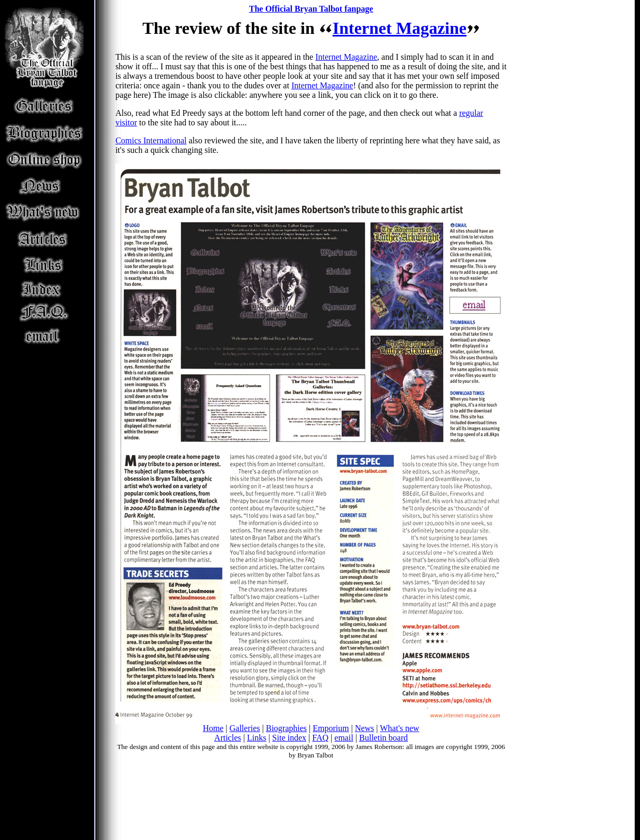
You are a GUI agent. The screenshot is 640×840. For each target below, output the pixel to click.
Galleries (245, 728)
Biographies (286, 728)
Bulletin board (383, 738)
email (344, 738)
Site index (289, 738)
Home (213, 728)
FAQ (320, 738)
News (364, 728)
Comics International (151, 140)
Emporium (331, 728)
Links (257, 738)
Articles (228, 738)
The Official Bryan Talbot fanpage (311, 9)
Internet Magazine (400, 28)
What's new (399, 728)
